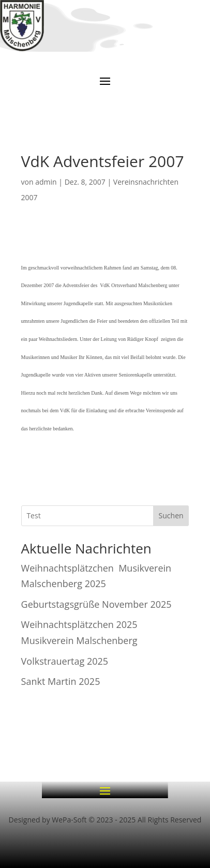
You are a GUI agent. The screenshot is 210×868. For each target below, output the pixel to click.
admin (46, 182)
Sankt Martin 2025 (61, 681)
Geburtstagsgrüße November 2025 (96, 604)
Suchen (171, 515)
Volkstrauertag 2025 (65, 661)
